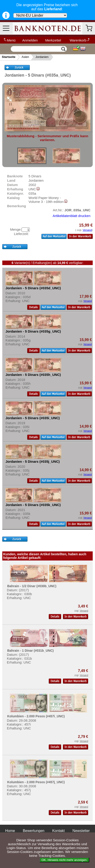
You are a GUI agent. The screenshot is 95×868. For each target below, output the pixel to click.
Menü (9, 40)
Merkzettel (53, 40)
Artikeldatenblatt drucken (72, 216)
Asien (25, 57)
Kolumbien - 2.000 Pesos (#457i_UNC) (36, 716)
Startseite (9, 57)
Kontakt (58, 831)
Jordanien (42, 57)
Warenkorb (80, 40)
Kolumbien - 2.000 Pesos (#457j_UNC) (36, 782)
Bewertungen (34, 831)
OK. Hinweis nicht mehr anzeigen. (64, 860)
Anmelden (30, 40)
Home (10, 831)
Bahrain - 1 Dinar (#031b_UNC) (30, 651)
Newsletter (81, 831)
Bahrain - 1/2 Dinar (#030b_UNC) (32, 586)
